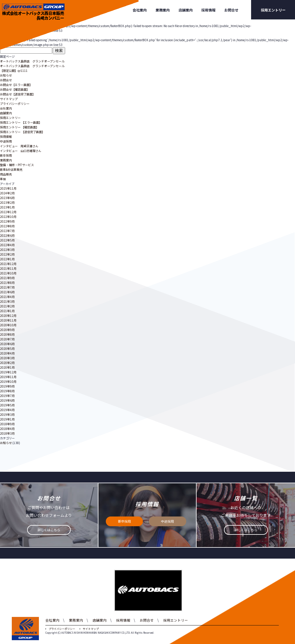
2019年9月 (7, 386)
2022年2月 (7, 254)
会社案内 (140, 10)
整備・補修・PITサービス (17, 165)
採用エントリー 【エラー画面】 (21, 122)
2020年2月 (7, 363)
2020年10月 (8, 325)
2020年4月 (7, 353)
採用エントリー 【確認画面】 (19, 127)
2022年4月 (7, 245)
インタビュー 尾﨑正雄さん (19, 146)
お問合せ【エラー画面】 (16, 85)
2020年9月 (7, 330)
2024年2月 (7, 193)
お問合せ (231, 10)
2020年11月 (8, 320)
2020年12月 (8, 316)
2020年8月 (7, 334)
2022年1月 (7, 259)
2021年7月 (7, 287)
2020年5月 (7, 349)
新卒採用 (6, 155)
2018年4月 (7, 429)
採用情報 (208, 10)
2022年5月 (7, 240)
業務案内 (163, 10)
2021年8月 (7, 283)
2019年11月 (8, 377)
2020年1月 (7, 367)
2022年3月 (7, 250)
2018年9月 (7, 424)
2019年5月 (7, 405)
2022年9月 (7, 221)
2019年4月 (7, 410)
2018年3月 (7, 433)
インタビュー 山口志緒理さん (21, 151)
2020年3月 (7, 358)
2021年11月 (8, 268)
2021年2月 (7, 306)
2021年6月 (7, 292)
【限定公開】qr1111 (14, 71)
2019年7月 (7, 396)
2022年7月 (7, 231)
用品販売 (6, 174)
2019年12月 (8, 372)
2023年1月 (7, 207)
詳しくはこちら (49, 530)
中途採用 (6, 141)
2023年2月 (7, 202)
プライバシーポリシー (15, 104)
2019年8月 (7, 391)
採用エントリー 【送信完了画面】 (22, 132)
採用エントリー (273, 10)
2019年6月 (7, 400)
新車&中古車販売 (11, 169)
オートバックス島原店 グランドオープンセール (32, 61)
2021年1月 (7, 311)
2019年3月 (7, 414)
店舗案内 (186, 10)
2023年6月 (7, 198)
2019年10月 (8, 381)
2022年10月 (8, 217)
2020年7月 (7, 339)
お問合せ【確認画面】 (15, 89)
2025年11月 (8, 188)
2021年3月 (7, 301)
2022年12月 (8, 212)
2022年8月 (7, 226)
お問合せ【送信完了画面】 (18, 94)
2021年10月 (8, 273)
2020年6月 (7, 344)
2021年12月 (8, 264)
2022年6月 (7, 235)
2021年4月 (7, 297)
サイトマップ (9, 99)
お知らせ (6, 75)
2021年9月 (7, 278)
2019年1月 (7, 419)
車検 (3, 179)
